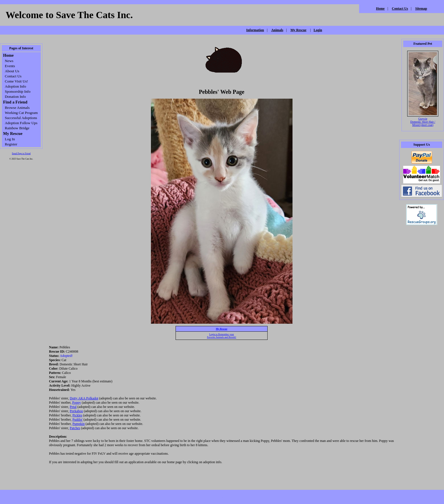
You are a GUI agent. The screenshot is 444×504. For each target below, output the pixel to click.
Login (318, 30)
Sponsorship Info (18, 91)
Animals (277, 30)
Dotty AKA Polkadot (84, 398)
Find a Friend (15, 102)
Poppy (77, 403)
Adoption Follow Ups (21, 123)
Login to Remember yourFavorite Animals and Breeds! (222, 336)
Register (11, 144)
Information (255, 30)
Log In (10, 139)
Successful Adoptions (21, 118)
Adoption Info (15, 86)
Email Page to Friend (21, 153)
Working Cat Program (21, 113)
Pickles (77, 415)
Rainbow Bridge (17, 128)
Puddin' (78, 420)
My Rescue (298, 30)
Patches (75, 428)
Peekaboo (76, 411)
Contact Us (400, 9)
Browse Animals (17, 108)
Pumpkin (79, 424)
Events (10, 66)
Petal (73, 407)
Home (380, 9)
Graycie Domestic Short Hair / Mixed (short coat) (423, 122)
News (9, 61)
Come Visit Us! (16, 81)
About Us (12, 71)
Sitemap (421, 9)
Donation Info (15, 97)
